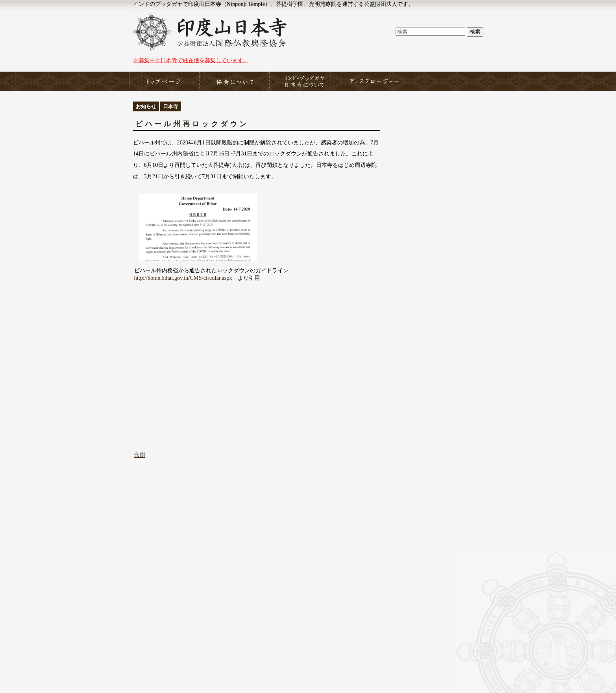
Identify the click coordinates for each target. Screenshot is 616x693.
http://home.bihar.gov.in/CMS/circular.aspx (183, 278)
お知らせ (146, 106)
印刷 (140, 455)
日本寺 (171, 106)
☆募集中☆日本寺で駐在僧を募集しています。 (191, 60)
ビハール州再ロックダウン (192, 124)
